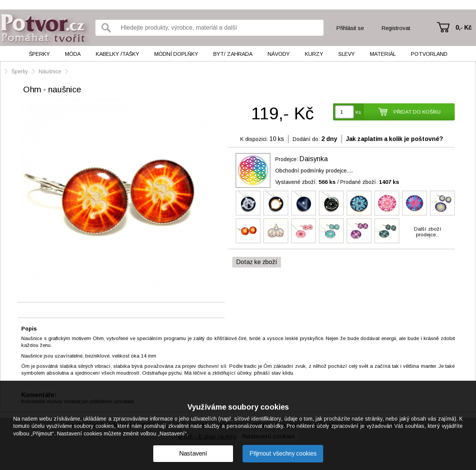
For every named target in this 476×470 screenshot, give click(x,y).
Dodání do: (306, 139)
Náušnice (50, 71)
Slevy (347, 54)
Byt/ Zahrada (233, 54)
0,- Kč (464, 28)
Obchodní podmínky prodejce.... (314, 171)
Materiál (383, 54)
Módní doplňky (176, 54)
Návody (279, 54)
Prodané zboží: (370, 182)
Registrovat (396, 28)
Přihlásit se (350, 28)
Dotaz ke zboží (257, 262)
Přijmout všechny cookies (283, 453)
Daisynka (314, 159)
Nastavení (193, 453)
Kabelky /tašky (117, 54)
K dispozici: (254, 139)
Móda (73, 54)
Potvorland (429, 54)
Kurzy (314, 54)
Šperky (39, 54)
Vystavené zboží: (305, 182)
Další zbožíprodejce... (428, 232)
